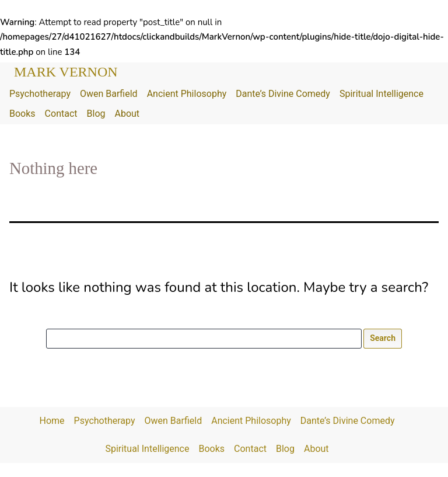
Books (22, 114)
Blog (96, 114)
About (127, 114)
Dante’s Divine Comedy (283, 94)
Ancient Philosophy (187, 94)
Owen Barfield (109, 94)
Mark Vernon (66, 72)
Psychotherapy (40, 94)
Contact (61, 114)
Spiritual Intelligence (381, 94)
